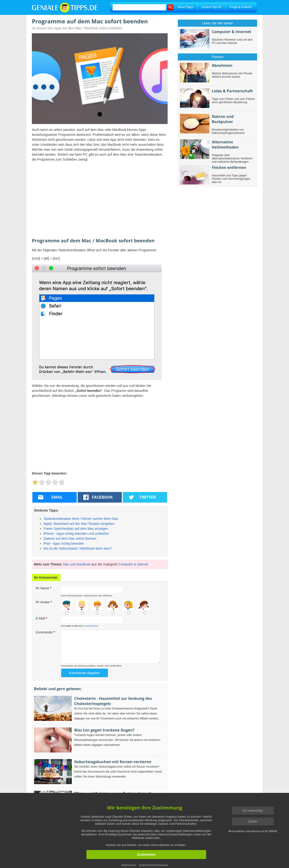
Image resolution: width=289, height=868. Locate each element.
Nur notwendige (253, 811)
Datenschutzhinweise (153, 865)
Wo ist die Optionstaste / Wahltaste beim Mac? (78, 548)
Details (253, 821)
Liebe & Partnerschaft (232, 91)
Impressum (129, 865)
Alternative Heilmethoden (225, 145)
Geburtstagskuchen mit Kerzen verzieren (113, 762)
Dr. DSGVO (271, 831)
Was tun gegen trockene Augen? (104, 730)
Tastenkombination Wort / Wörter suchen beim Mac (81, 519)
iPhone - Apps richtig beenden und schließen (76, 534)
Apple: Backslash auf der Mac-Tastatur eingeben (79, 524)
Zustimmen (146, 855)
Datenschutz (91, 626)
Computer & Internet (133, 564)
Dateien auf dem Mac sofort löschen (70, 539)
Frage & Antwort (240, 7)
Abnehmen (222, 65)
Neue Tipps (186, 7)
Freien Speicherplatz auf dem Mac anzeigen (76, 529)
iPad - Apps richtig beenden (64, 543)
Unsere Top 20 (211, 7)
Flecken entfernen (229, 167)
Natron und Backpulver (223, 119)
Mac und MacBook (77, 564)
